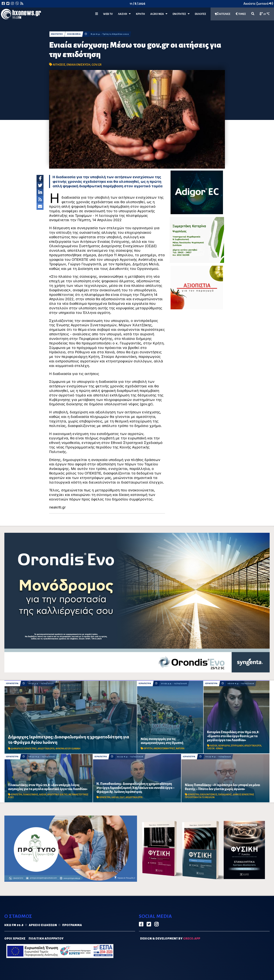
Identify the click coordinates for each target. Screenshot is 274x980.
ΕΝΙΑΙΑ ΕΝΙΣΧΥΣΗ (78, 65)
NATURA (180, 749)
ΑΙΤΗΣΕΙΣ (59, 65)
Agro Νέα (159, 14)
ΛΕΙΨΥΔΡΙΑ (224, 746)
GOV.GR (97, 65)
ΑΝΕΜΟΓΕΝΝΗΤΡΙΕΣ (164, 749)
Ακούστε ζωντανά (258, 4)
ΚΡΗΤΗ (140, 14)
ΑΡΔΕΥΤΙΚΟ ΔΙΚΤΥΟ (57, 795)
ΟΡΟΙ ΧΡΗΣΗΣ (15, 939)
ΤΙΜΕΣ (241, 14)
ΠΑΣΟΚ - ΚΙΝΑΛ (215, 749)
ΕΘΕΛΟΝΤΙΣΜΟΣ (208, 795)
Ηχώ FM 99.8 (14, 925)
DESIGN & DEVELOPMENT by (170, 939)
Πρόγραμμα (72, 925)
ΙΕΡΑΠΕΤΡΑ (12, 684)
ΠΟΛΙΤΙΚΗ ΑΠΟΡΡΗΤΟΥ (46, 939)
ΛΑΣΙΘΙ (214, 746)
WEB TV (108, 14)
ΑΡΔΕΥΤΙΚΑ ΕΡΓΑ (46, 749)
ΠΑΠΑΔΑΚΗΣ (225, 795)
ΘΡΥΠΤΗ (148, 749)
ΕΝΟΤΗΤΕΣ (181, 14)
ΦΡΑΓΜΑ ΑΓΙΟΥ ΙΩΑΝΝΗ (68, 749)
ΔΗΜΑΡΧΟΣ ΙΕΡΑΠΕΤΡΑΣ (24, 749)
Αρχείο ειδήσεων (43, 925)
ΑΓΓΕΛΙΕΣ (223, 14)
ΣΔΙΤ (122, 797)
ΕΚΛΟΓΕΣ (201, 14)
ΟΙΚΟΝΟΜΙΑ (74, 34)
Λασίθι (124, 14)
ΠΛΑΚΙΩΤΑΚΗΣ (30, 795)
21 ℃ (265, 14)
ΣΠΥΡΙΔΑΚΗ (237, 746)
